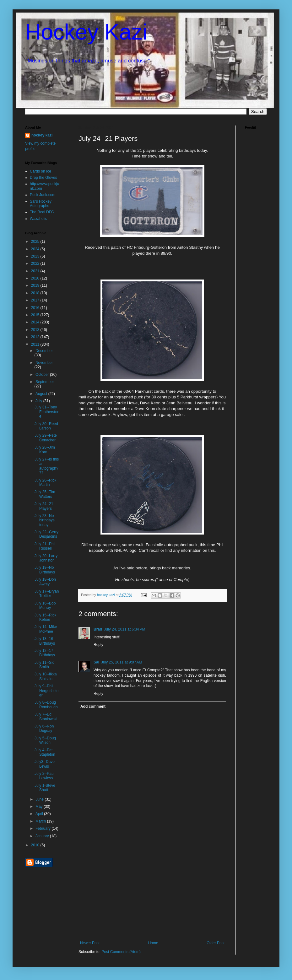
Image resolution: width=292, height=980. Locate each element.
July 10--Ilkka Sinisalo (46, 676)
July (39, 401)
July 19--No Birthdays (45, 570)
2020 (36, 278)
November (44, 363)
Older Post (216, 943)
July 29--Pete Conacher (46, 438)
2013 (36, 330)
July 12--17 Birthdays (45, 653)
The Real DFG (42, 212)
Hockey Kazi (86, 32)
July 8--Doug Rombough (46, 705)
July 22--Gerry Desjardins (46, 534)
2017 (36, 300)
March (41, 821)
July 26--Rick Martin (45, 482)
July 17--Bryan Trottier (47, 594)
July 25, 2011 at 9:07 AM (122, 662)
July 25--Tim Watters (45, 494)
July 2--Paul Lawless (44, 776)
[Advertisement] (152, 894)
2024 (36, 249)
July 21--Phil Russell (45, 546)
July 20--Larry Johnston (46, 558)
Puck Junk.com (43, 195)
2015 (36, 315)
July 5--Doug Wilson (45, 740)
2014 (36, 322)
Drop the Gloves (43, 178)
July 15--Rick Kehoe (45, 617)
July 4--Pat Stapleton (45, 752)
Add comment (93, 706)
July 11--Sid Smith (44, 665)
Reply (98, 645)
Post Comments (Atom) (121, 952)
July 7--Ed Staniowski (46, 716)
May (40, 807)
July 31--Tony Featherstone (47, 412)
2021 (36, 271)
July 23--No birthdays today (45, 520)
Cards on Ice (41, 171)
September (45, 382)
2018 (36, 293)
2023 (36, 256)
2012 (36, 337)
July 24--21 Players (44, 506)
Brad (98, 629)
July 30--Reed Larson (46, 426)
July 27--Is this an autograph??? (47, 466)
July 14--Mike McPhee (46, 629)
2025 (36, 242)
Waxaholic (38, 219)
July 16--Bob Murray (45, 605)
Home (153, 943)
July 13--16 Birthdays (45, 641)
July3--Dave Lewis (45, 764)
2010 (36, 845)
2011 (36, 344)
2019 (36, 285)
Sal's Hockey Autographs (41, 204)
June (40, 799)
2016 (36, 308)
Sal (96, 662)
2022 (36, 264)
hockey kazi (42, 135)
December (44, 351)
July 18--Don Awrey (45, 582)
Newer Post (90, 943)
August (42, 394)
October (43, 375)
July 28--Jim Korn (45, 450)
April (40, 814)
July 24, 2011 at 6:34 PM (124, 629)
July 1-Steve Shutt (45, 788)
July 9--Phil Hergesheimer (47, 691)
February (43, 828)
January (43, 836)
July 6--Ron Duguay (44, 728)
